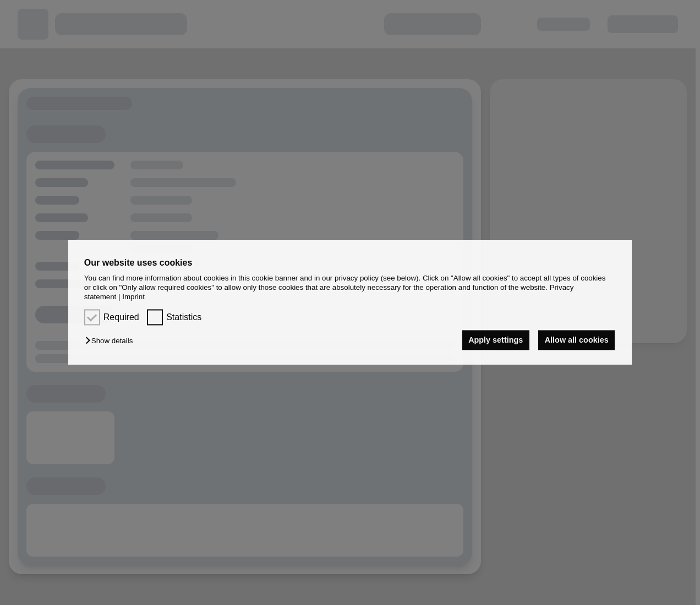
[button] (112, 341)
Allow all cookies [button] (577, 340)
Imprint (133, 297)
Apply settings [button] (496, 340)
